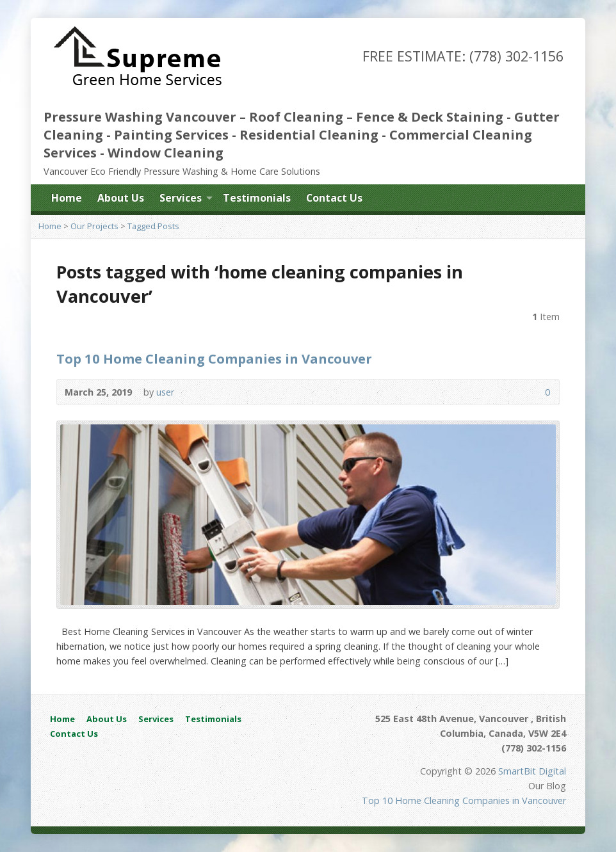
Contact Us (334, 198)
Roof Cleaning (296, 117)
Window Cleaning (166, 152)
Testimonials (257, 198)
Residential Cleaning (309, 134)
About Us (121, 198)
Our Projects (94, 226)
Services (181, 198)
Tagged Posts (153, 226)
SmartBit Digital (532, 771)
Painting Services (171, 134)
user (165, 392)
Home (67, 198)
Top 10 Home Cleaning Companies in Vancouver (214, 358)
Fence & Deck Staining (430, 117)
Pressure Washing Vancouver (140, 117)
